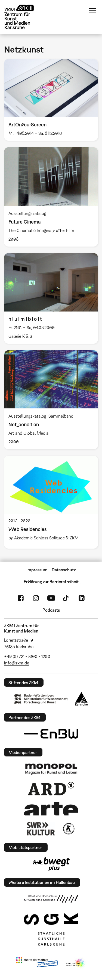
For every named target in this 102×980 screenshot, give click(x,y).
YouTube (51, 598)
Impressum (37, 570)
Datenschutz (64, 570)
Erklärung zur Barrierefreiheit (51, 582)
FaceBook (21, 598)
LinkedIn (82, 598)
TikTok (66, 598)
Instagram (36, 598)
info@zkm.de (17, 663)
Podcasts (51, 610)
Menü (92, 10)
